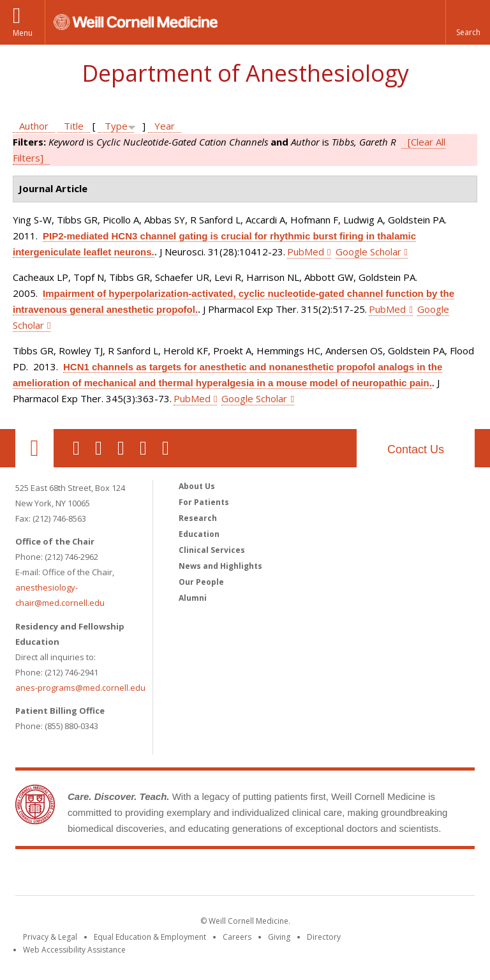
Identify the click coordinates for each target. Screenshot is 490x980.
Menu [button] (23, 33)
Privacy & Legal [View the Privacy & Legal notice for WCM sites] (50, 937)
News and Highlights (220, 566)
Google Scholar (368, 252)
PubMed (306, 252)
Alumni (193, 598)
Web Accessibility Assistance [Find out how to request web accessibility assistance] (74, 950)
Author (34, 126)
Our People (201, 582)
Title (74, 126)
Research (198, 518)
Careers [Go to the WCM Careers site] (237, 937)
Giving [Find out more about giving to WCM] (279, 937)
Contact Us (416, 449)
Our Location (34, 448)
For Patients (204, 502)
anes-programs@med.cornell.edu (80, 688)
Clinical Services (212, 550)
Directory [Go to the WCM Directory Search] (324, 937)
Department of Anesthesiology (245, 73)
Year (165, 126)
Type (116, 126)
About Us (197, 486)
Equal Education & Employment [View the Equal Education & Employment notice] (150, 937)
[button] (468, 22)
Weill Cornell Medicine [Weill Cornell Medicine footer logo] (245, 875)
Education (199, 534)
